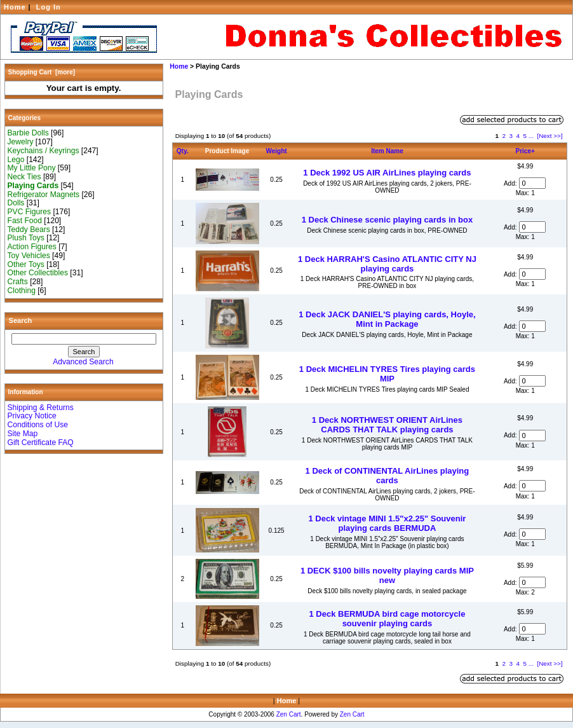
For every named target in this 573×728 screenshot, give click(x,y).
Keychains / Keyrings (44, 151)
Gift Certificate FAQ (41, 443)
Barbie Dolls (28, 133)
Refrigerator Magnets (44, 195)
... (531, 136)
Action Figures (32, 247)
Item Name (387, 151)
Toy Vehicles (29, 256)
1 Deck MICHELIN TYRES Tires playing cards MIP (387, 374)
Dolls (16, 203)
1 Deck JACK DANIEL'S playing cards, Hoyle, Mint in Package (387, 319)
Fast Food (25, 221)
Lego (16, 160)
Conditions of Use (38, 425)
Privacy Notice (32, 416)
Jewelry (21, 142)
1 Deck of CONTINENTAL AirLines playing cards (388, 476)
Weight (277, 151)
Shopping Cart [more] (42, 72)
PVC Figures (30, 212)
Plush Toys (26, 238)
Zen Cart (289, 714)
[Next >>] (549, 136)
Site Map (23, 434)
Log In (49, 7)
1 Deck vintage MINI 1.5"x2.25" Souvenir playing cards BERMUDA (387, 523)
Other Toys (26, 264)
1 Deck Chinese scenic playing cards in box (388, 220)
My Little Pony (32, 168)
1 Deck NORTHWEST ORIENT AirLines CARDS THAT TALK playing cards (387, 425)
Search (21, 320)
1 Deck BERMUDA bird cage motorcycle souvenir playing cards (388, 619)
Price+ (525, 151)
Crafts (18, 282)
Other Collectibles (38, 273)
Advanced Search (83, 362)
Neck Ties (24, 177)
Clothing (22, 291)
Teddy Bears (29, 230)
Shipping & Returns (41, 408)
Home (15, 7)
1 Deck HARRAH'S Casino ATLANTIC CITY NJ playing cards (387, 264)
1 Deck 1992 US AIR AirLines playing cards (387, 173)
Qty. (183, 151)
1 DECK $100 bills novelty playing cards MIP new (387, 575)
